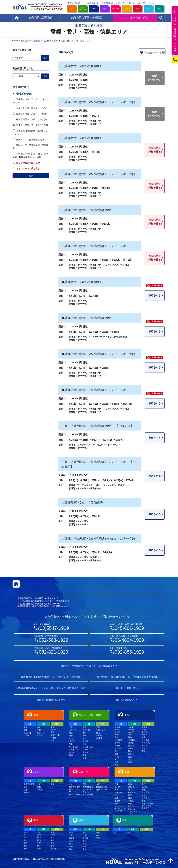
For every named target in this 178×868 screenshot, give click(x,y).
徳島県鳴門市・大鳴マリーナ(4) (30, 119)
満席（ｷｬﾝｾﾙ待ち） (155, 78)
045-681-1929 (129, 628)
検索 (31, 176)
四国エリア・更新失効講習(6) (29, 140)
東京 (72, 9)
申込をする (155, 295)
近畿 (127, 9)
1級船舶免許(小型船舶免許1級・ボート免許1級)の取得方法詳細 (51, 677)
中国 (138, 9)
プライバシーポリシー (126, 3)
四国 (148, 9)
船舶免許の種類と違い (127, 688)
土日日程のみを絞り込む (26, 163)
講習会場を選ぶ (50, 41)
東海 (94, 9)
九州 (159, 9)
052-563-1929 (54, 640)
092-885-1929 (129, 652)
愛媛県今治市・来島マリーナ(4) (30, 114)
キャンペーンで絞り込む (26, 169)
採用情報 (106, 3)
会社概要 (91, 3)
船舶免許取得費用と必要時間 (51, 700)
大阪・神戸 (116, 9)
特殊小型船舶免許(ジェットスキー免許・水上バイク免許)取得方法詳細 (51, 688)
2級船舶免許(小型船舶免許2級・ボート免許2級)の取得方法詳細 (127, 677)
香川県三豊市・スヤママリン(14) (31, 125)
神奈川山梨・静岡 (83, 9)
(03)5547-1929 (54, 628)
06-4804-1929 (129, 640)
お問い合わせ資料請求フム (175, 30)
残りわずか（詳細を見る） (155, 150)
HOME (15, 41)
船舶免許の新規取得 (30, 41)
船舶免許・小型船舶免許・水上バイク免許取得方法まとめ (89, 666)
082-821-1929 (54, 652)
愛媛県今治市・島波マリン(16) (29, 108)
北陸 (105, 9)
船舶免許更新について (127, 700)
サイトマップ (149, 3)
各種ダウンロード (76, 3)
